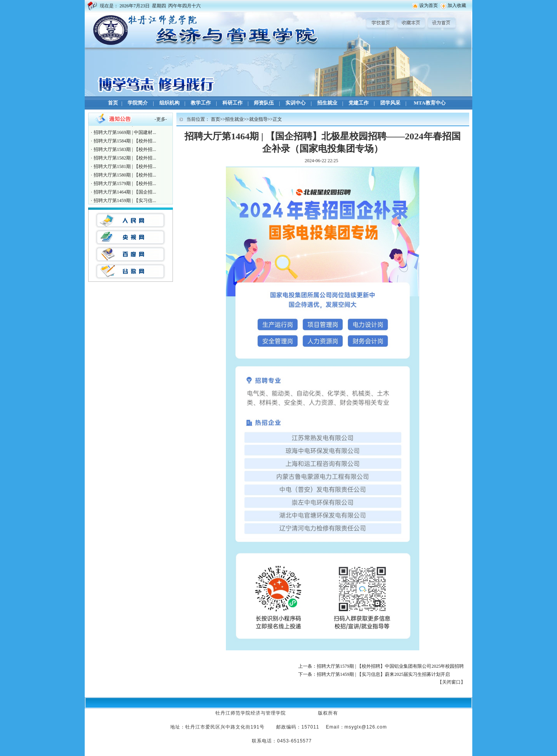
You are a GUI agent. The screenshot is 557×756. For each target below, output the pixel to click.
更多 (161, 119)
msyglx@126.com (366, 727)
